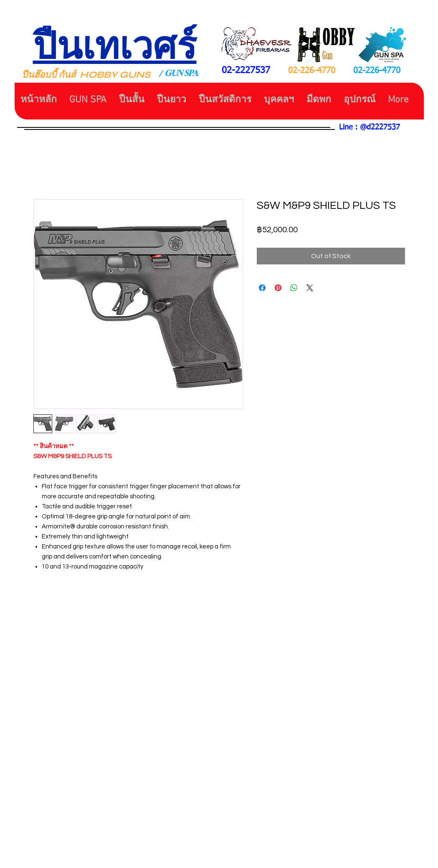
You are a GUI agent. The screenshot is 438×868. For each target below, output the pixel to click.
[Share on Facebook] (262, 288)
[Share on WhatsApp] (294, 288)
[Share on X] (310, 288)
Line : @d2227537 (370, 127)
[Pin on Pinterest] (278, 288)
